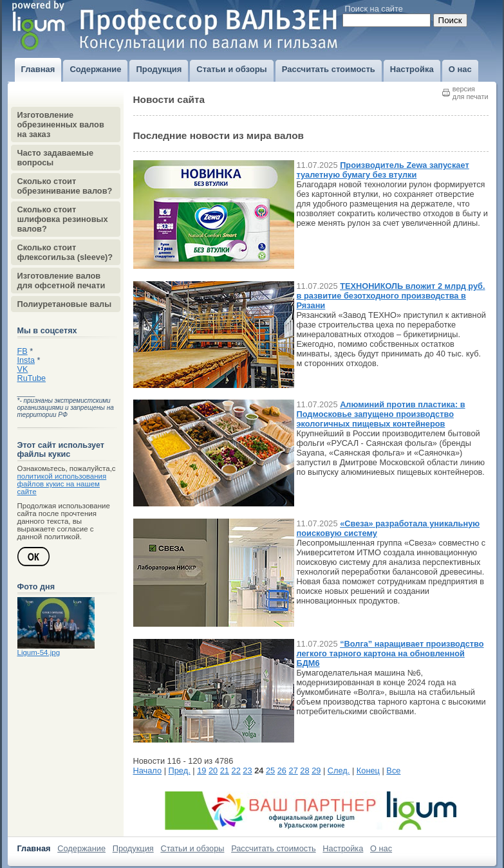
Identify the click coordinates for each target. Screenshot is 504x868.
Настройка (343, 848)
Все (393, 771)
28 (304, 771)
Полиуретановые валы (65, 304)
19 (201, 771)
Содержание (81, 848)
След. (339, 771)
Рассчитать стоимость (274, 848)
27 (294, 771)
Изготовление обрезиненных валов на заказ (61, 125)
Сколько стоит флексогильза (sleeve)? (65, 252)
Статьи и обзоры (192, 848)
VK (23, 369)
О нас (381, 848)
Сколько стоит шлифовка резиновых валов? (63, 219)
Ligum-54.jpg (39, 652)
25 (270, 771)
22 (236, 771)
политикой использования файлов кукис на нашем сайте (62, 484)
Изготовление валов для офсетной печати (61, 281)
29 (316, 771)
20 (213, 771)
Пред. (180, 771)
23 (247, 771)
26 (282, 771)
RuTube (32, 378)
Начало (148, 771)
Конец (368, 771)
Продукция (133, 848)
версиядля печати (471, 93)
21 (225, 771)
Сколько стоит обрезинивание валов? (65, 186)
